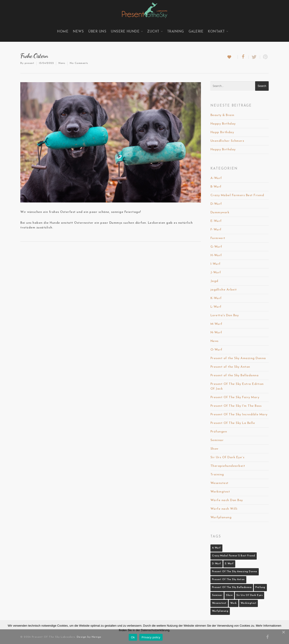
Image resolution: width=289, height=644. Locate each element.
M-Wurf (216, 324)
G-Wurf (216, 247)
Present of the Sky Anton (230, 367)
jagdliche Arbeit (224, 290)
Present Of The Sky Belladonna (232, 587)
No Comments (79, 63)
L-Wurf (216, 307)
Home (63, 32)
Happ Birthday (222, 132)
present (29, 63)
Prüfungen (219, 432)
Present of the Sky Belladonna (235, 375)
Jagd (214, 281)
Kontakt (218, 32)
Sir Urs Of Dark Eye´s (227, 457)
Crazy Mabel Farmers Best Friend (237, 195)
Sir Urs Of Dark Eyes (249, 595)
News (78, 32)
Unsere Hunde (127, 32)
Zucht (155, 32)
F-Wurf (216, 230)
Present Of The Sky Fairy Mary (235, 397)
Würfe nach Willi (224, 509)
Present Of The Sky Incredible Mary (239, 415)
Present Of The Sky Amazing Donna (235, 572)
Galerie (196, 32)
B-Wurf (216, 187)
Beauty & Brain (222, 115)
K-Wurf (216, 298)
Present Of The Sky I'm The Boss (236, 406)
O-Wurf (216, 350)
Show (214, 449)
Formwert (218, 238)
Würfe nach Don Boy (227, 500)
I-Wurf (216, 264)
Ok (133, 637)
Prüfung (260, 587)
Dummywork (220, 213)
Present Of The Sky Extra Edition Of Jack (237, 386)
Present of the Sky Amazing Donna (238, 358)
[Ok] (283, 632)
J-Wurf (216, 273)
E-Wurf (216, 221)
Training (176, 32)
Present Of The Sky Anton (228, 580)
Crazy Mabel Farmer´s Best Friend (234, 556)
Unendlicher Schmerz (227, 141)
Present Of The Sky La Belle (233, 423)
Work (234, 603)
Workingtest (220, 492)
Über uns (97, 32)
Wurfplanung (221, 517)
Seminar (217, 440)
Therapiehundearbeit (228, 466)
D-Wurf (216, 204)
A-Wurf (216, 178)
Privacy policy (151, 637)
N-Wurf (216, 333)
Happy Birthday (223, 124)
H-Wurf (216, 255)
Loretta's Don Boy (225, 315)
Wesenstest (219, 483)
